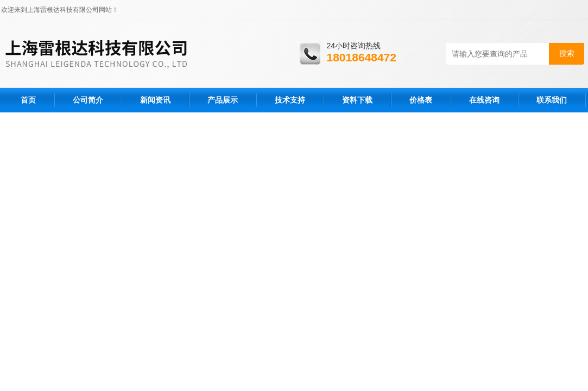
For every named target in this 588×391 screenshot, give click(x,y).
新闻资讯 (155, 100)
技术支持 (290, 100)
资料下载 (357, 100)
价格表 (421, 100)
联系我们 (552, 100)
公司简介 (88, 100)
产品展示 (223, 100)
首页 (28, 100)
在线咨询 (484, 100)
